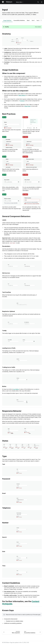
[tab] (7, 21)
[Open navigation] (42, 2)
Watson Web (19, 2)
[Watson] (7, 2)
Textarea (22, 101)
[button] (22, 27)
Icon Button (16, 389)
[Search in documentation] (38, 2)
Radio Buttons (22, 95)
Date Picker (28, 106)
